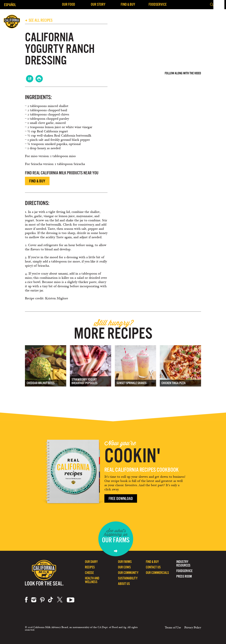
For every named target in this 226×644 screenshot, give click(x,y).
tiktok (51, 600)
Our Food (69, 4)
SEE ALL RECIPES (39, 20)
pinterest (42, 600)
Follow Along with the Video (183, 73)
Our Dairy (91, 562)
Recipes (90, 567)
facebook (26, 600)
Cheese (89, 573)
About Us (124, 584)
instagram (34, 600)
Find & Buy (128, 4)
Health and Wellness (92, 580)
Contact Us (153, 567)
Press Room (184, 576)
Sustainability (128, 578)
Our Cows (124, 567)
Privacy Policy (193, 627)
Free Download (121, 499)
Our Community (128, 573)
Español (10, 5)
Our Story (98, 4)
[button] (220, 5)
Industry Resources (183, 564)
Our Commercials (157, 573)
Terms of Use (173, 627)
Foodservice (158, 4)
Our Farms (125, 562)
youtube (71, 600)
